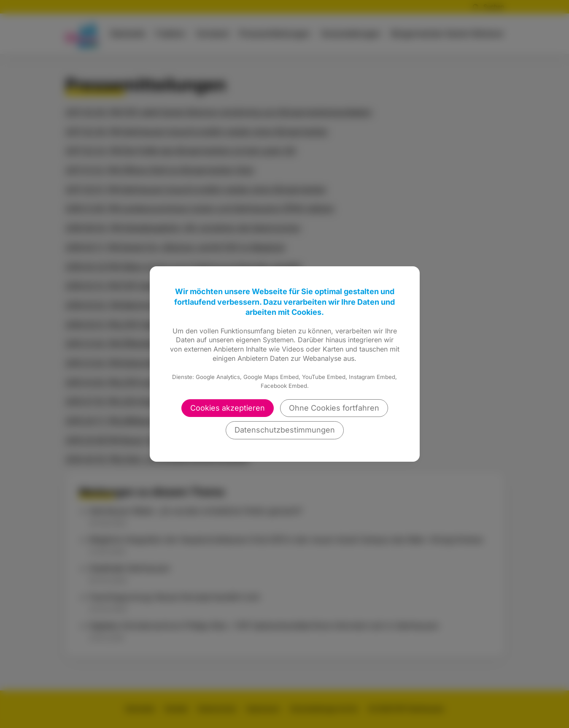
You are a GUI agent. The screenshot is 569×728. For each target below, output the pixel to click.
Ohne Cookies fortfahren (334, 408)
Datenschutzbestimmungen (285, 430)
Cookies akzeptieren (228, 408)
